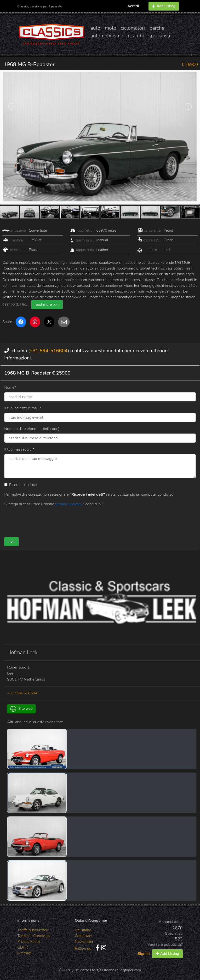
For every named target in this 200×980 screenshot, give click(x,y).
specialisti (159, 36)
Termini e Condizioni (34, 936)
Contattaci (83, 936)
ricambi (136, 36)
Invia (11, 542)
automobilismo (107, 36)
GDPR (23, 947)
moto (111, 28)
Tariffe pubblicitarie (33, 930)
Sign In (144, 954)
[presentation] (90, 520)
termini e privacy (69, 504)
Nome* (10, 387)
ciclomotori (133, 28)
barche (157, 28)
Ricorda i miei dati (24, 485)
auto (95, 28)
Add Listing (164, 6)
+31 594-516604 (49, 351)
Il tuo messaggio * (19, 449)
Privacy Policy (29, 942)
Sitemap (24, 953)
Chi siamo (83, 930)
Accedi (133, 6)
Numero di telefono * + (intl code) (32, 429)
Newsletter (84, 942)
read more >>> (47, 305)
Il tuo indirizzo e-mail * (23, 408)
